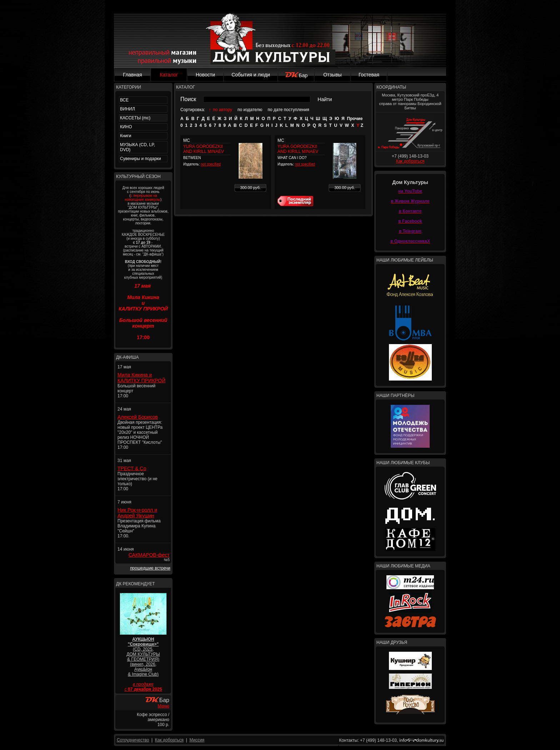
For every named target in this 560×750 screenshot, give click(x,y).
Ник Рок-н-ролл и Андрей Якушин (137, 513)
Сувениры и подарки (141, 159)
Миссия (197, 740)
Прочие (355, 119)
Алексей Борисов (138, 417)
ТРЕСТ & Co (132, 468)
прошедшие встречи (150, 568)
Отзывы (332, 75)
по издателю (250, 110)
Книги (126, 136)
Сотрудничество (133, 740)
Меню (164, 706)
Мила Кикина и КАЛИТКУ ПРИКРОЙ (141, 378)
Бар (296, 75)
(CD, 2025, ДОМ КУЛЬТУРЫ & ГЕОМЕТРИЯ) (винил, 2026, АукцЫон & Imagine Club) (143, 657)
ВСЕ (124, 100)
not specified (211, 164)
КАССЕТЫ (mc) (135, 118)
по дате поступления (289, 110)
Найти (325, 99)
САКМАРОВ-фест (149, 555)
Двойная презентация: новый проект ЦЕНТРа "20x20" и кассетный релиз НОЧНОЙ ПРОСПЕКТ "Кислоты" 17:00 (140, 435)
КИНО (126, 127)
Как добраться (410, 161)
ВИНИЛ (127, 109)
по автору (222, 110)
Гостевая (369, 75)
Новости (205, 75)
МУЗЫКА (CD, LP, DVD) (137, 147)
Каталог (169, 75)
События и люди (251, 75)
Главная (132, 75)
